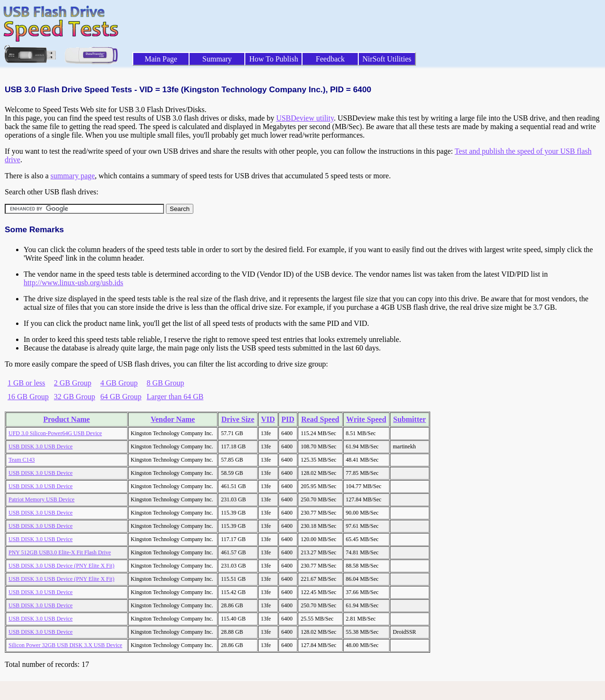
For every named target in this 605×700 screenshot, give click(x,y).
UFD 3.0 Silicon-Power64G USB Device (55, 433)
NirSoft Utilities (387, 59)
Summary (217, 59)
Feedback (330, 59)
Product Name (66, 419)
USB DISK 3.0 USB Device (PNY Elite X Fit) (61, 566)
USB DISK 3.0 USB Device (41, 446)
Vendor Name (173, 419)
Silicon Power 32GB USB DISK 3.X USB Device (65, 645)
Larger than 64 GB (175, 397)
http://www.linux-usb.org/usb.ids (73, 283)
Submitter (410, 419)
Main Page (161, 59)
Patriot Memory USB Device (42, 499)
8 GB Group (165, 383)
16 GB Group (28, 397)
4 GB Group (119, 383)
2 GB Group (73, 383)
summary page (73, 176)
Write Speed (366, 419)
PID (288, 419)
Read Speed (320, 419)
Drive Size (238, 419)
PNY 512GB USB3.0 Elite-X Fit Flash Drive (60, 552)
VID (268, 419)
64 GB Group (121, 397)
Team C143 (22, 460)
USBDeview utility (305, 118)
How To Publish (274, 59)
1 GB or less (26, 383)
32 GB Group (74, 397)
